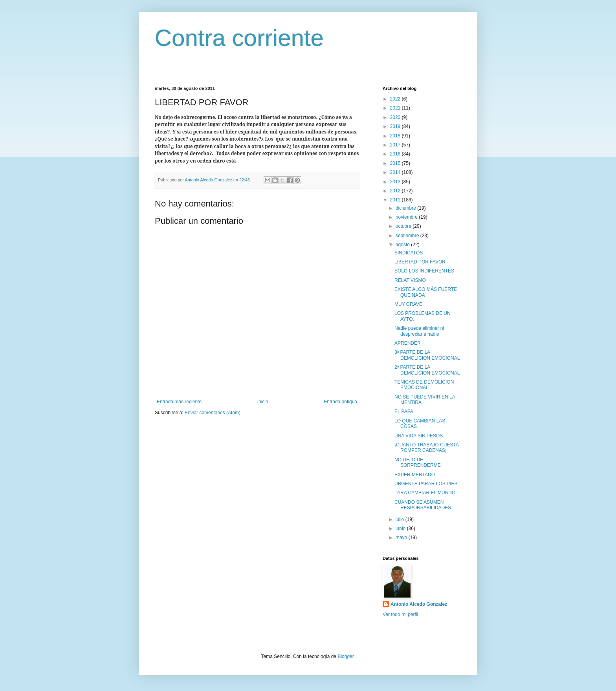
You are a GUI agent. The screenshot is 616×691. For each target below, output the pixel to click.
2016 (396, 154)
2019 (396, 126)
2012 (396, 191)
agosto (403, 245)
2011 (396, 200)
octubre (404, 226)
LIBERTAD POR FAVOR (420, 262)
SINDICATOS (409, 253)
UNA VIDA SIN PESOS (419, 436)
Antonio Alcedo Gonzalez (419, 604)
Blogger (346, 656)
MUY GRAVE (408, 304)
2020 (396, 117)
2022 (396, 99)
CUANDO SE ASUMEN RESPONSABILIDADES (423, 505)
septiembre (408, 236)
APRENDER (408, 343)
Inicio (263, 402)
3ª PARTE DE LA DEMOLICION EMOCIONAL (427, 355)
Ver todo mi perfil (400, 614)
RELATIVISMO (410, 280)
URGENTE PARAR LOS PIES (426, 484)
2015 (396, 163)
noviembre (407, 217)
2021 (396, 108)
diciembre (406, 208)
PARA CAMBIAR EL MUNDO (425, 493)
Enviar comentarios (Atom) (213, 413)
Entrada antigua (340, 402)
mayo (402, 537)
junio (401, 528)
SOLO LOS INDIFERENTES (424, 271)
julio (401, 519)
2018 (396, 136)
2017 (396, 145)
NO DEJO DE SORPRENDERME (418, 462)
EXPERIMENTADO (415, 475)
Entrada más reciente (179, 402)
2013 (396, 182)
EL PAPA (404, 411)
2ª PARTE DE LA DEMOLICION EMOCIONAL (427, 370)
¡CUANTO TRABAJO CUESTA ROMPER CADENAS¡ (426, 448)
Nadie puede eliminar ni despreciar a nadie (419, 331)
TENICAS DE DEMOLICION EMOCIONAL (424, 385)
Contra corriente (239, 38)
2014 (396, 172)
